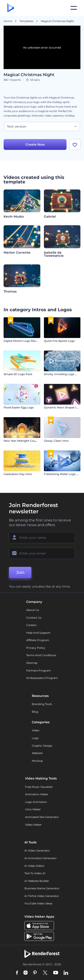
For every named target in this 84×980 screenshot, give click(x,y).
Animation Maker (37, 794)
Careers (31, 625)
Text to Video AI (35, 873)
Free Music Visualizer (39, 787)
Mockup (37, 761)
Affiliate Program (38, 640)
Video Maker (33, 825)
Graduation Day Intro (18, 474)
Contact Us (34, 618)
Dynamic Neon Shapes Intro (63, 407)
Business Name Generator (42, 888)
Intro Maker (33, 809)
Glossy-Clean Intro (56, 441)
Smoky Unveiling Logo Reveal (64, 374)
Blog (35, 712)
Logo (35, 738)
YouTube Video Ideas (38, 903)
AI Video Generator (37, 850)
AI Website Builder (37, 881)
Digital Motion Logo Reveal (22, 341)
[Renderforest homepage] (11, 8)
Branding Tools (42, 704)
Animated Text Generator (42, 817)
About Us (33, 610)
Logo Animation (36, 802)
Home (8, 21)
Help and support (38, 633)
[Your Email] (42, 553)
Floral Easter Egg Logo (19, 407)
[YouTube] (56, 973)
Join (20, 572)
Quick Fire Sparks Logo (59, 341)
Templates (26, 21)
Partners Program (39, 670)
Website (37, 753)
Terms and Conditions (41, 655)
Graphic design (42, 746)
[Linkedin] (66, 973)
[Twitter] (45, 973)
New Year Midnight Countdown (25, 441)
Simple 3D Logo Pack (18, 374)
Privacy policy (36, 648)
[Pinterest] (35, 973)
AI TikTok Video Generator (42, 896)
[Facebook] (17, 973)
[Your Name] (42, 538)
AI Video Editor (34, 866)
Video (36, 730)
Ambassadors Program (42, 678)
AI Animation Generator (41, 858)
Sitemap (32, 663)
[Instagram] (26, 973)
